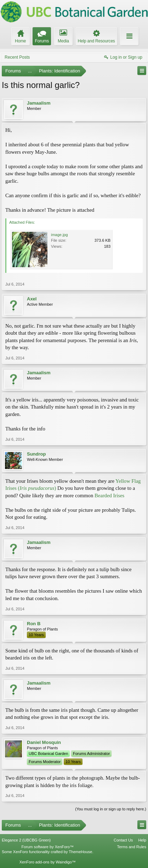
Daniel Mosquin (44, 742)
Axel (32, 299)
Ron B (34, 624)
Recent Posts (17, 57)
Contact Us (123, 840)
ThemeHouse (80, 852)
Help (142, 840)
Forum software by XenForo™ (48, 847)
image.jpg (59, 235)
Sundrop (36, 454)
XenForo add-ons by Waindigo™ (48, 862)
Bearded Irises (109, 495)
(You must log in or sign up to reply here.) (111, 809)
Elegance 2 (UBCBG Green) (26, 840)
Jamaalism (39, 103)
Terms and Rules (132, 847)
